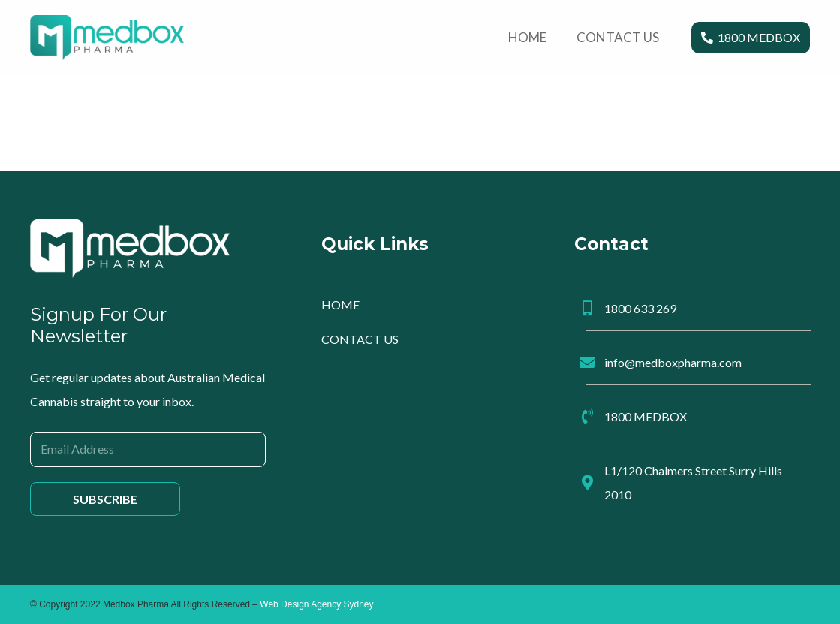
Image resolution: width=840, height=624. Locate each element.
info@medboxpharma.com (673, 362)
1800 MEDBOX (646, 416)
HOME (340, 304)
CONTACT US (360, 339)
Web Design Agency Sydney (316, 604)
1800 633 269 (640, 308)
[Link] (107, 38)
